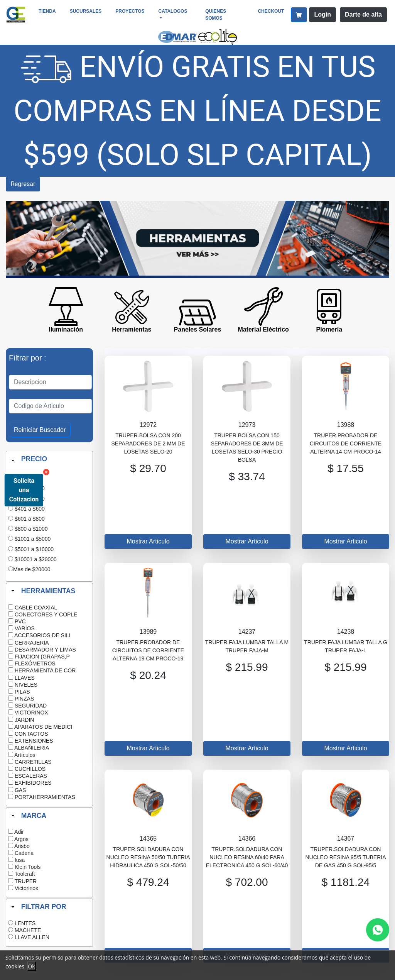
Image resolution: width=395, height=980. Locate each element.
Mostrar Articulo (148, 541)
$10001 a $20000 (36, 559)
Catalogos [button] (173, 11)
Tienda (47, 11)
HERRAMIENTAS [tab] (42, 591)
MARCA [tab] (28, 815)
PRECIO (34, 459)
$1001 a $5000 (33, 539)
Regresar (23, 184)
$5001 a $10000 (34, 549)
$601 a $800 (30, 519)
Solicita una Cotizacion (24, 490)
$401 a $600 (30, 509)
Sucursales (86, 11)
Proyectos (130, 11)
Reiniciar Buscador (40, 430)
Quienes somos (216, 15)
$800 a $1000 (31, 529)
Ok (31, 966)
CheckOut (271, 11)
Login (322, 14)
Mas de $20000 (32, 569)
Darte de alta (363, 14)
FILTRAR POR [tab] (38, 907)
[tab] (49, 460)
